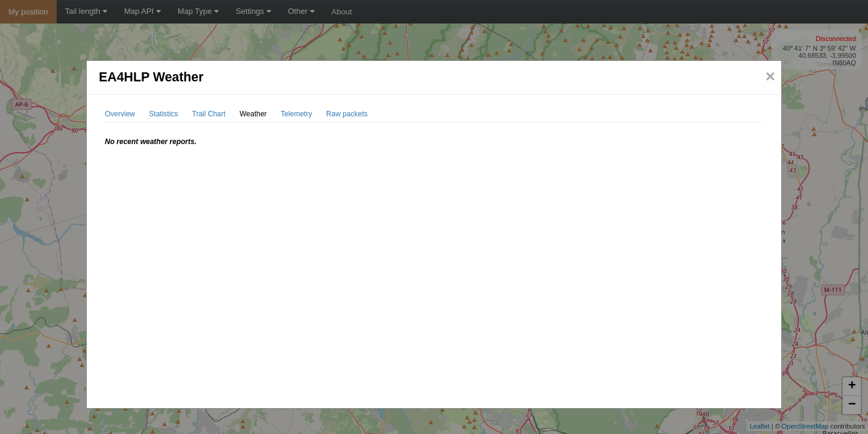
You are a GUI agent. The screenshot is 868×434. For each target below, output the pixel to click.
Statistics (163, 114)
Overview (120, 114)
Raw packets (347, 114)
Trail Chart (209, 114)
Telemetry (297, 114)
